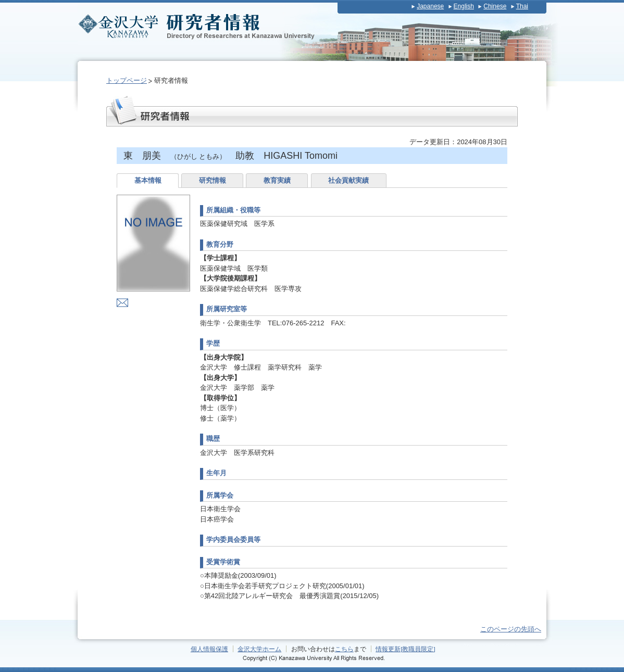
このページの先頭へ (511, 629)
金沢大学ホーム (259, 649)
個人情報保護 (209, 649)
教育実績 (277, 180)
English (464, 6)
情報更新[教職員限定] (405, 649)
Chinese (495, 6)
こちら (344, 649)
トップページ (127, 80)
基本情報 (148, 180)
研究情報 (213, 180)
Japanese (430, 6)
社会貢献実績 (348, 180)
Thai (522, 6)
